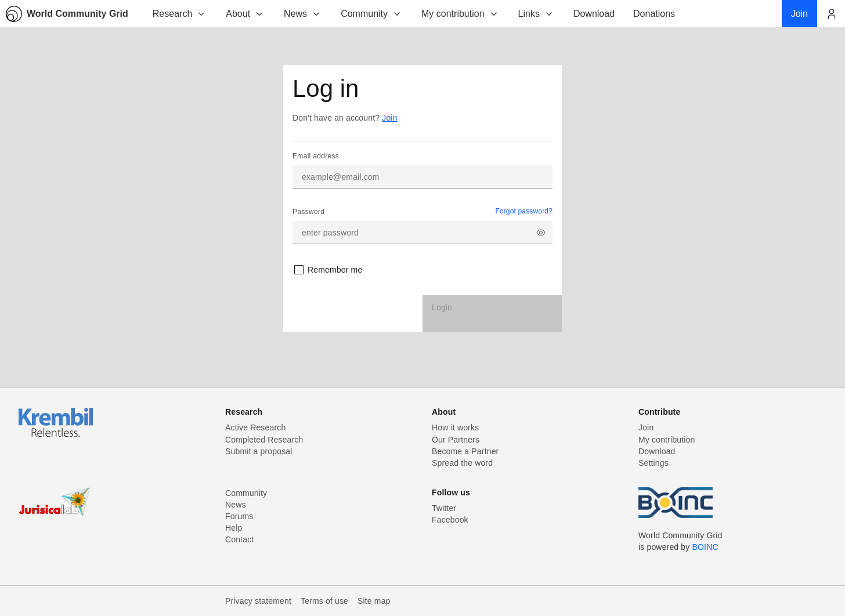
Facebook (450, 520)
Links (536, 14)
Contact (239, 539)
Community (371, 14)
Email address (316, 156)
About (245, 14)
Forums (239, 516)
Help (234, 528)
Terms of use (324, 601)
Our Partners (456, 440)
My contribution (460, 14)
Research (179, 14)
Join (389, 118)
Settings (653, 463)
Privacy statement (258, 601)
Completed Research (264, 440)
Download (657, 451)
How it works (455, 427)
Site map (374, 601)
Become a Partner (465, 451)
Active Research (255, 427)
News (302, 14)
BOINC (705, 547)
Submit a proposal (259, 451)
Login (442, 307)
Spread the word (462, 463)
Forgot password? (524, 211)
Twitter (444, 508)
